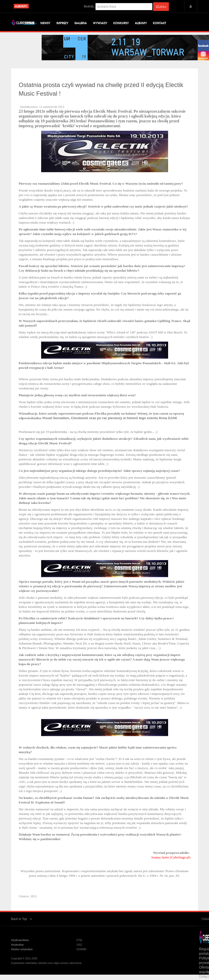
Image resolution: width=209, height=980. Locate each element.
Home (30, 23)
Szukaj (161, 7)
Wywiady (100, 23)
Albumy (141, 23)
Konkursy (121, 23)
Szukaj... (90, 6)
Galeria (81, 23)
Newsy (45, 23)
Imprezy (62, 23)
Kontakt (159, 23)
